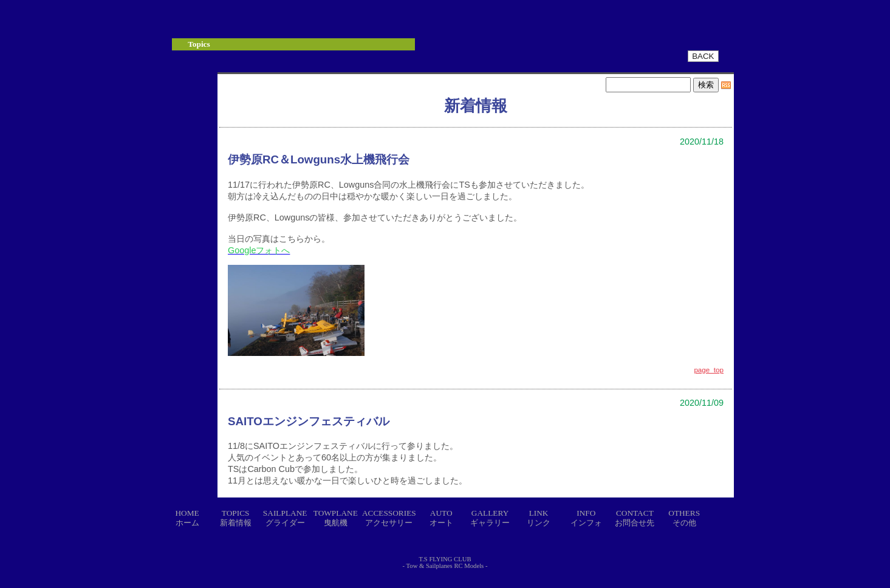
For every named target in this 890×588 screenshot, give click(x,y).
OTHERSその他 (684, 518)
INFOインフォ (586, 518)
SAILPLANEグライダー (285, 518)
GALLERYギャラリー (490, 518)
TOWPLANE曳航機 (336, 518)
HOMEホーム (187, 518)
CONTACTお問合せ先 (635, 518)
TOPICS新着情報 (236, 518)
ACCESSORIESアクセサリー (389, 518)
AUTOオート (441, 518)
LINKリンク (539, 518)
